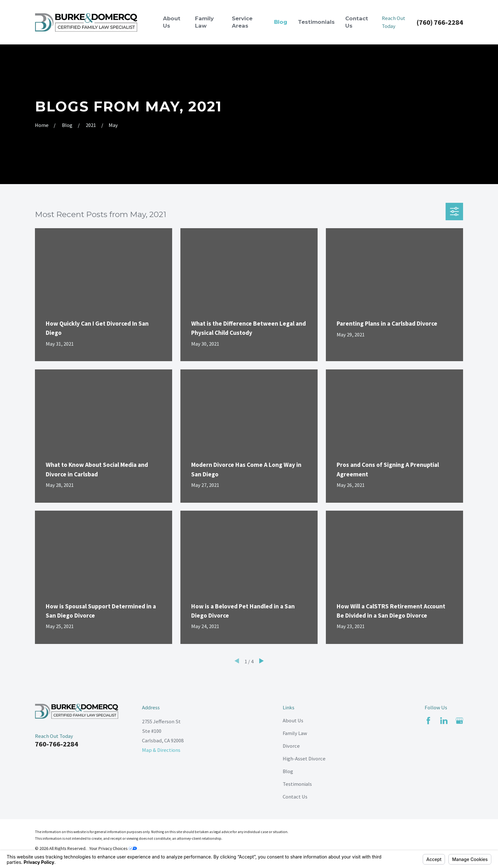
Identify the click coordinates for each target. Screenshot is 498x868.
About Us (293, 721)
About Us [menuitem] (172, 22)
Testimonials (297, 784)
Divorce (291, 746)
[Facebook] (428, 721)
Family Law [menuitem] (204, 22)
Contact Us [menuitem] (357, 22)
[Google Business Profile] (459, 721)
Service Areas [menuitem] (242, 22)
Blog (288, 771)
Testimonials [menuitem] (316, 22)
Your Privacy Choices (113, 848)
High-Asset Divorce (304, 759)
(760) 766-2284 (440, 22)
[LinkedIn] (444, 721)
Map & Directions (161, 750)
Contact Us (295, 797)
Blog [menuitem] (281, 22)
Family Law (295, 733)
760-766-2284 (57, 744)
